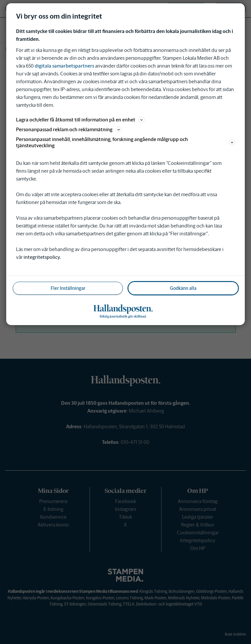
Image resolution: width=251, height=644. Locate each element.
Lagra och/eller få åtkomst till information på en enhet (80, 120)
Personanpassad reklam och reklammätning (69, 129)
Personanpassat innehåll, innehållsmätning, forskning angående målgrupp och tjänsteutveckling (125, 142)
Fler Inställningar (68, 288)
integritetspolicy (42, 257)
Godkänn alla (183, 288)
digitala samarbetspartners (64, 66)
